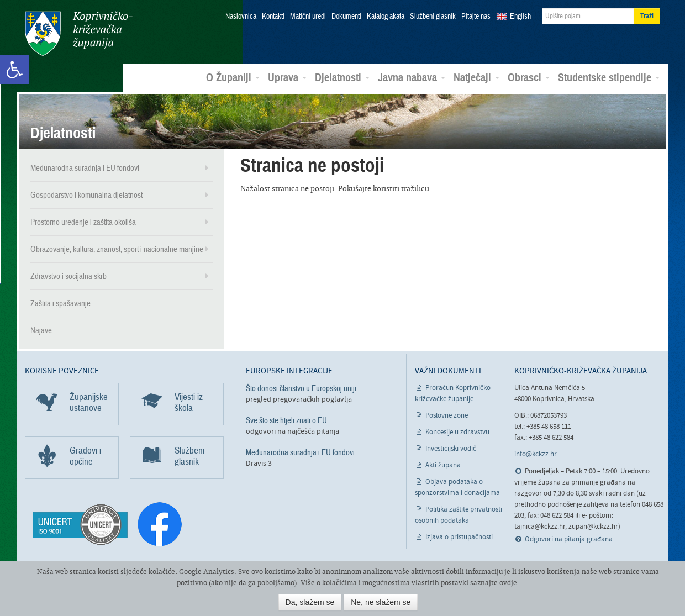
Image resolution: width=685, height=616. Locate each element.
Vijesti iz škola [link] (189, 402)
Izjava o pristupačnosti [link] (459, 537)
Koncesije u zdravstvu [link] (457, 432)
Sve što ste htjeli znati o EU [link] (286, 420)
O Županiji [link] (233, 78)
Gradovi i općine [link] (85, 456)
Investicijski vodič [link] (451, 449)
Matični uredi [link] (308, 17)
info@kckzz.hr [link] (536, 454)
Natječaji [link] (476, 78)
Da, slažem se (310, 602)
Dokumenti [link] (346, 17)
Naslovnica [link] (241, 17)
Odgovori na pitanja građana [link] (569, 539)
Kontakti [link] (273, 17)
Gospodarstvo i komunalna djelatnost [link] (86, 195)
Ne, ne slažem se (381, 602)
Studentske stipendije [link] (609, 78)
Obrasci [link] (529, 78)
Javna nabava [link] (412, 78)
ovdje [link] (508, 583)
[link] (14, 70)
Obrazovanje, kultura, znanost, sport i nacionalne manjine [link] (117, 249)
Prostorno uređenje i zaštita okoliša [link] (83, 222)
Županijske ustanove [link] (89, 402)
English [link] (520, 17)
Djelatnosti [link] (342, 78)
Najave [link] (41, 330)
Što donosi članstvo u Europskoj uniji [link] (301, 388)
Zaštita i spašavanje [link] (60, 303)
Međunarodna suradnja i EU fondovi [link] (85, 168)
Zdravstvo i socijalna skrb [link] (68, 276)
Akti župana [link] (443, 465)
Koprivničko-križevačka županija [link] (79, 33)
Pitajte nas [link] (476, 17)
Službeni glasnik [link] (433, 17)
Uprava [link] (287, 78)
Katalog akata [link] (386, 17)
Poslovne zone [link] (447, 416)
